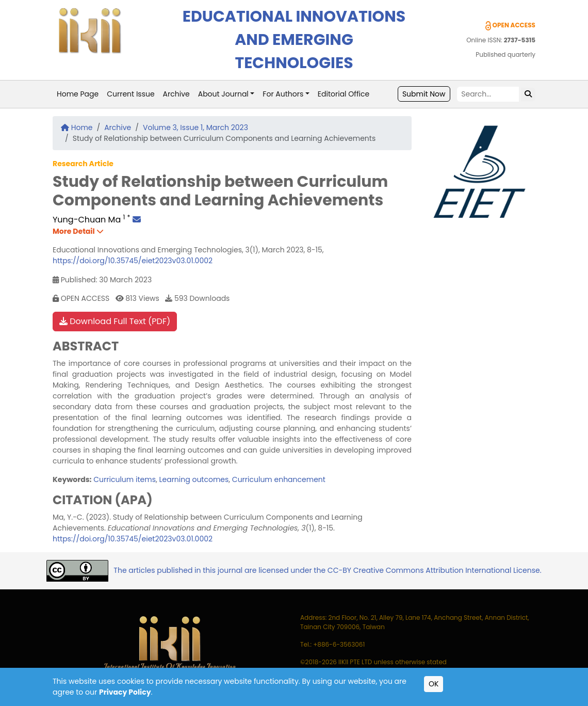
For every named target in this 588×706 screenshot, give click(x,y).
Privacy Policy (125, 692)
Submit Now (424, 94)
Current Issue (130, 94)
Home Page (78, 94)
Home (77, 127)
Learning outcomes (194, 479)
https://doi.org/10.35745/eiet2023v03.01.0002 (133, 261)
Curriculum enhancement (279, 479)
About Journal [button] (223, 94)
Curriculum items (125, 479)
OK (434, 684)
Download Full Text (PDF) (115, 321)
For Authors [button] (283, 94)
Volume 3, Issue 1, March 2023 (195, 127)
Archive (176, 94)
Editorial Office (344, 94)
